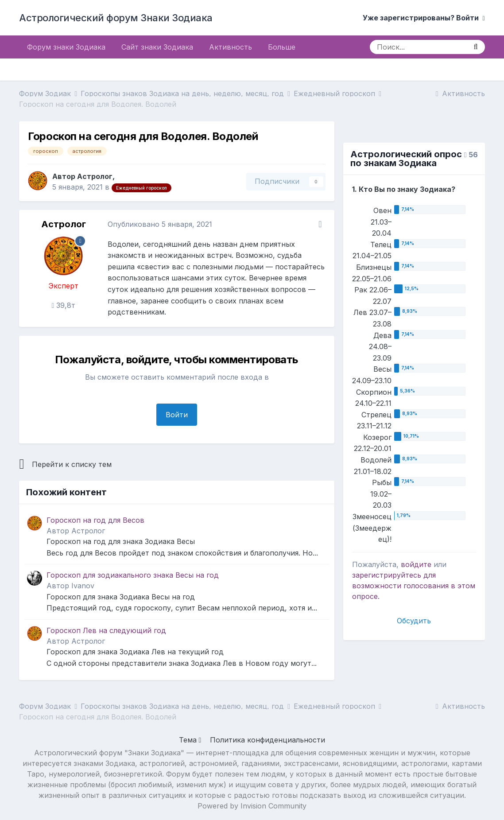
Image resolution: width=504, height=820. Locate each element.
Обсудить (414, 621)
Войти (177, 415)
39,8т (64, 305)
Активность (231, 47)
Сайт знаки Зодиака (157, 47)
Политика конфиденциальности (268, 740)
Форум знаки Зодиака (66, 47)
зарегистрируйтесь (387, 575)
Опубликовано (160, 224)
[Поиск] (418, 47)
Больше (282, 47)
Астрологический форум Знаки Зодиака (116, 18)
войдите (416, 564)
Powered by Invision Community (252, 806)
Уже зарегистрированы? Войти (424, 18)
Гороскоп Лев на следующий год (106, 630)
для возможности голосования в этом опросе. (414, 586)
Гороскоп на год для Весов (95, 520)
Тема (190, 740)
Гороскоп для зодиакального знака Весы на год (133, 575)
